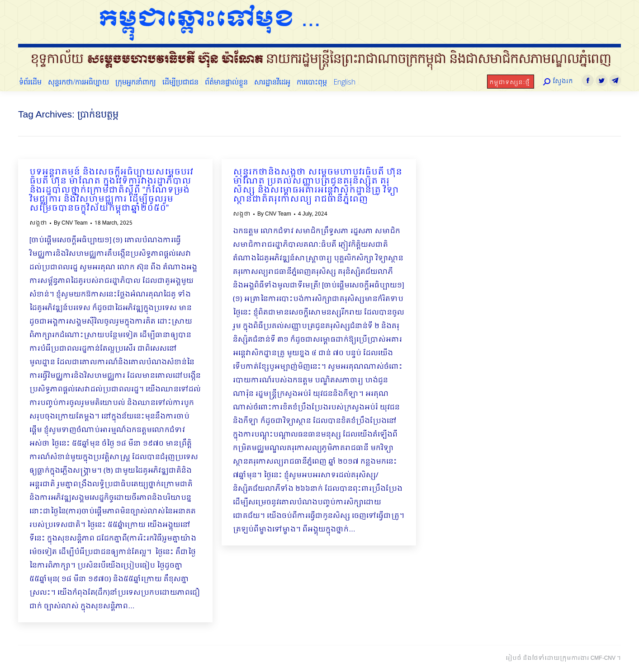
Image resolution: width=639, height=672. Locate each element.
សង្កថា (38, 223)
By (71, 223)
